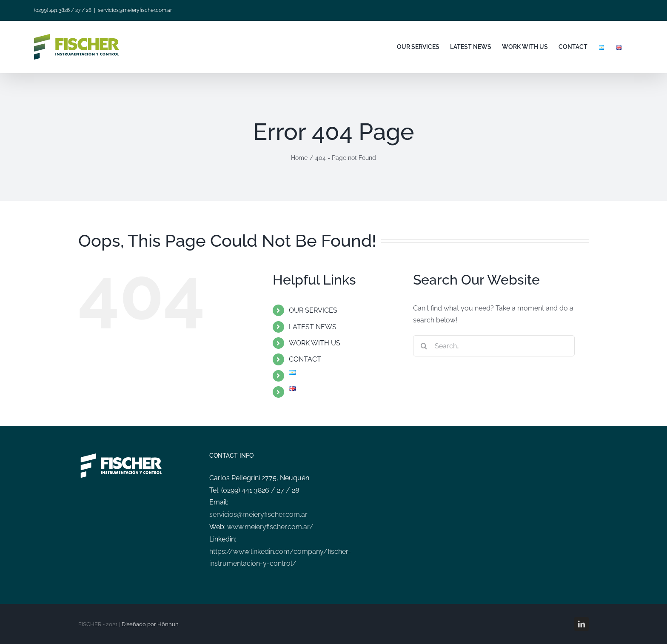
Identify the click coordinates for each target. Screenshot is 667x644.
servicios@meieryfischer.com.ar (135, 10)
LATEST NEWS (313, 327)
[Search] (424, 346)
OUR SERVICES (313, 310)
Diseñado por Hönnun (150, 624)
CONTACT (305, 359)
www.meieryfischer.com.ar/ (270, 527)
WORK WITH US (315, 343)
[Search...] (494, 346)
